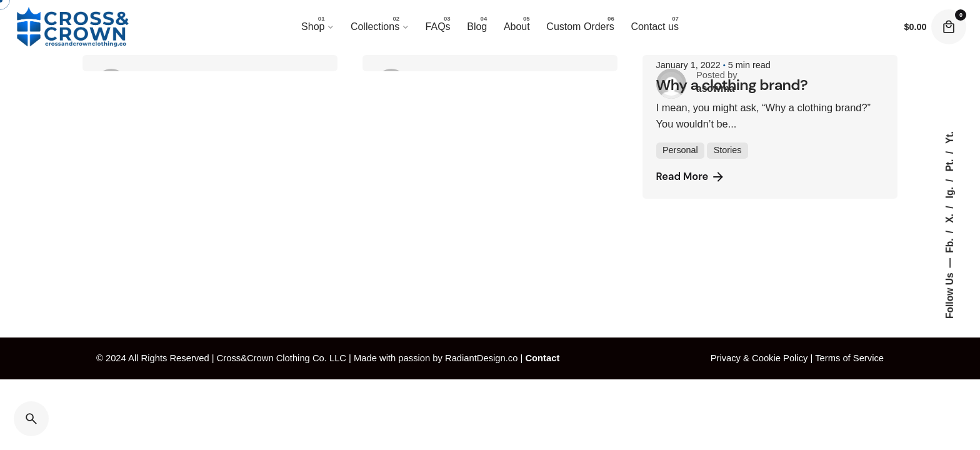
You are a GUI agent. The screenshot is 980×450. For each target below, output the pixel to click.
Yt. (949, 137)
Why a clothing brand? (732, 85)
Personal (680, 150)
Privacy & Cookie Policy (759, 358)
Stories (728, 150)
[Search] (31, 419)
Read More (691, 177)
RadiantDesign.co (481, 358)
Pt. (949, 164)
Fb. (949, 244)
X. (949, 217)
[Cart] (949, 27)
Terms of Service (849, 358)
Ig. (949, 192)
